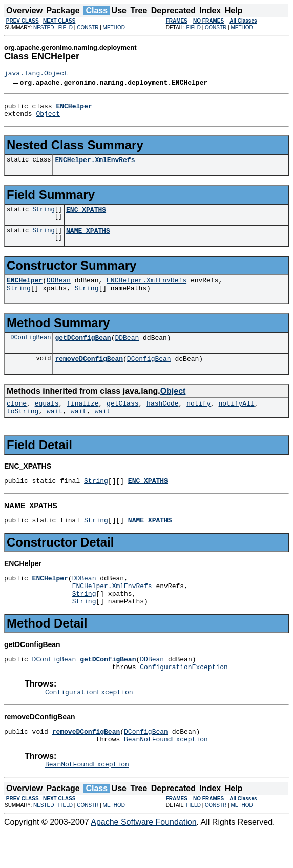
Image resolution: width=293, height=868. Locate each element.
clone (17, 420)
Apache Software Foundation (143, 859)
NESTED (44, 27)
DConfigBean (30, 351)
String (43, 217)
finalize (82, 420)
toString (23, 429)
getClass (122, 420)
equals (47, 420)
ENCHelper (25, 291)
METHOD (114, 27)
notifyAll (237, 420)
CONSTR (88, 27)
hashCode (162, 420)
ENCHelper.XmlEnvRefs (95, 166)
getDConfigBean (83, 351)
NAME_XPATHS (88, 239)
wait (55, 429)
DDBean (59, 291)
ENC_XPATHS (86, 217)
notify (198, 420)
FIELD (66, 27)
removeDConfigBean (89, 374)
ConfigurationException (184, 697)
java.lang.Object (36, 74)
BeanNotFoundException (166, 774)
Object (48, 118)
